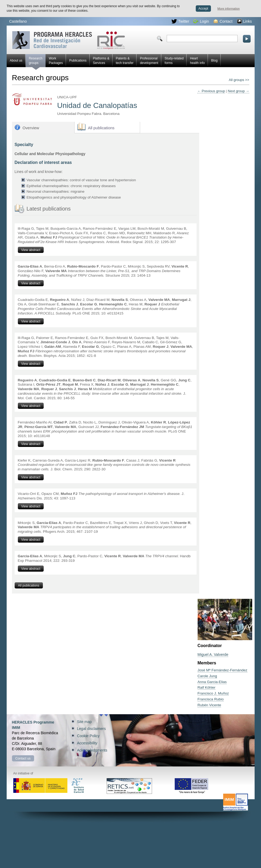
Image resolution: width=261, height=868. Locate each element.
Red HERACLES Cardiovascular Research (69, 40)
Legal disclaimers (91, 729)
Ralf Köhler (207, 687)
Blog (214, 60)
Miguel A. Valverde (213, 655)
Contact (223, 21)
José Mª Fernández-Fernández (223, 670)
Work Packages (56, 61)
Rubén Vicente (209, 705)
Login (201, 21)
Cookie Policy (88, 736)
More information (229, 9)
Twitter (180, 21)
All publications (101, 128)
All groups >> (239, 80)
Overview (31, 128)
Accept (203, 9)
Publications (78, 60)
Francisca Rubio (211, 699)
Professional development (149, 61)
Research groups (36, 62)
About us (16, 60)
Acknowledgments (92, 750)
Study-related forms (174, 61)
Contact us (23, 758)
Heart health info (197, 61)
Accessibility (87, 743)
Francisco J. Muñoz (213, 693)
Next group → (238, 91)
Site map (84, 722)
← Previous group (211, 91)
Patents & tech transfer (125, 61)
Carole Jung (207, 676)
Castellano (18, 21)
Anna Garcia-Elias (212, 682)
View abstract (31, 250)
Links (244, 21)
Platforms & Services (101, 61)
